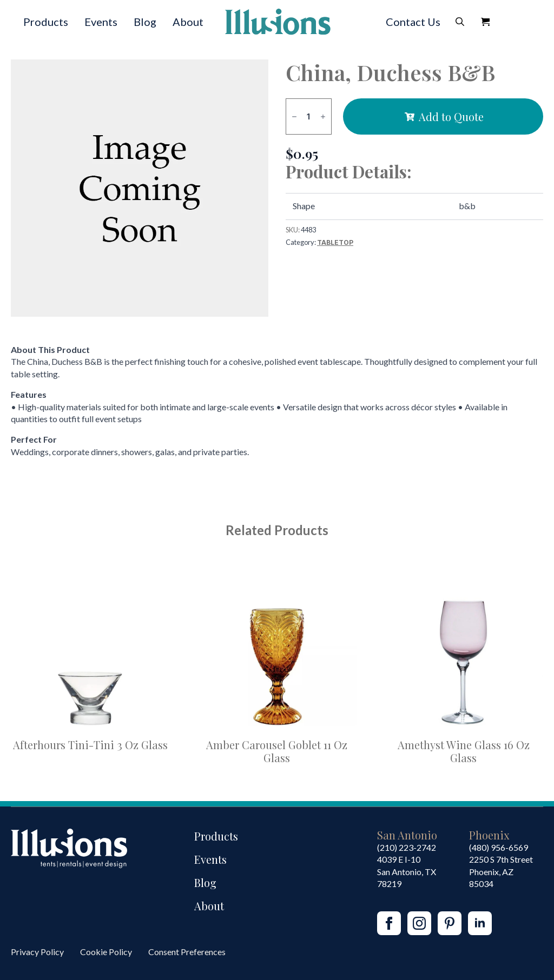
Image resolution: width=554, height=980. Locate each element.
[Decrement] (294, 116)
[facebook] (389, 923)
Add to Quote (451, 116)
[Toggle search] (460, 22)
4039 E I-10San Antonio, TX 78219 (407, 871)
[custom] (450, 923)
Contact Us (413, 22)
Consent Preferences (187, 952)
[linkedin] (480, 923)
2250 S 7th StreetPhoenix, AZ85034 (501, 871)
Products (46, 22)
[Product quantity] (309, 116)
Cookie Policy (106, 952)
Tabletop (335, 242)
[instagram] (419, 923)
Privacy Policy (37, 952)
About (188, 22)
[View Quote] (485, 22)
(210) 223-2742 (407, 847)
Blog (145, 22)
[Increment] (323, 116)
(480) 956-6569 (499, 847)
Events (101, 22)
